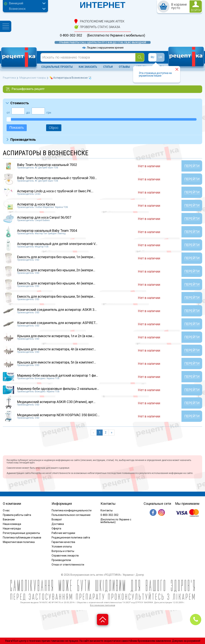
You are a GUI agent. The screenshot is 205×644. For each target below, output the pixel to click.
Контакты (107, 510)
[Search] (140, 57)
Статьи (108, 67)
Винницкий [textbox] (16, 3)
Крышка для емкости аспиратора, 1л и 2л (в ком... (56, 336)
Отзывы (124, 67)
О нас (6, 510)
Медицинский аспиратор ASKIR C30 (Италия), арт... (56, 402)
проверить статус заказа (100, 27)
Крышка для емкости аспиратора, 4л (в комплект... (57, 349)
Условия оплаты (62, 547)
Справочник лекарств (65, 556)
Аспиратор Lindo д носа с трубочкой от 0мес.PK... (55, 191)
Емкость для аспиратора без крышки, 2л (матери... (56, 270)
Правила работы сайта (17, 515)
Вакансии (9, 519)
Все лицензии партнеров (102, 605)
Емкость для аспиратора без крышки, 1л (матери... (56, 257)
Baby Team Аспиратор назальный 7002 (47, 165)
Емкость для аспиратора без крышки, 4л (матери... (56, 283)
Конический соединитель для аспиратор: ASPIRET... (57, 323)
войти (196, 10)
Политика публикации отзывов (22, 538)
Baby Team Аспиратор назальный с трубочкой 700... (57, 178)
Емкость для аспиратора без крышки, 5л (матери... (56, 296)
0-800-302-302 (71, 35)
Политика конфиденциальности (72, 510)
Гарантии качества (63, 542)
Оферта (56, 528)
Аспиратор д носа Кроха (36, 204)
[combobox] (26, 4)
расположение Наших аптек (102, 21)
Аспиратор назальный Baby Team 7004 (47, 231)
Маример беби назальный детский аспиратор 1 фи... (58, 375)
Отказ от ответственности (68, 565)
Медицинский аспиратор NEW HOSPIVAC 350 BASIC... (58, 415)
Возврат (57, 519)
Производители (61, 560)
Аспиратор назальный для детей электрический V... (57, 244)
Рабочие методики (63, 533)
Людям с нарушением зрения (103, 48)
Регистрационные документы (21, 533)
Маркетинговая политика (19, 542)
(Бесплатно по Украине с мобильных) (116, 35)
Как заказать (88, 67)
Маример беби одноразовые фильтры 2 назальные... (58, 389)
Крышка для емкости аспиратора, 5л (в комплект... (57, 362)
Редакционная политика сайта (71, 538)
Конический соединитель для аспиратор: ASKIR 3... (57, 310)
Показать (17, 128)
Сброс (54, 128)
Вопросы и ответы (63, 551)
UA (160, 57)
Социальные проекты (57, 67)
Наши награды (12, 528)
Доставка (58, 524)
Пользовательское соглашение (71, 515)
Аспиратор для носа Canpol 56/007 (44, 217)
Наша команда (12, 524)
